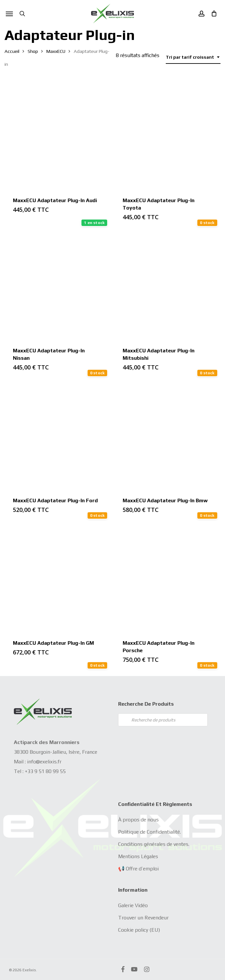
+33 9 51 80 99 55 (45, 771)
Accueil (12, 51)
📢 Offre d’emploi (138, 869)
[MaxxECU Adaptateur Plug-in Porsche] (167, 579)
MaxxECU (56, 51)
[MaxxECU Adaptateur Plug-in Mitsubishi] (167, 286)
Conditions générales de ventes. (154, 844)
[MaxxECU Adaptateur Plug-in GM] (57, 579)
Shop (33, 51)
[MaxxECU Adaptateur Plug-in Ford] (57, 436)
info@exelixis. (42, 762)
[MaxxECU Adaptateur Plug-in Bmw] (167, 436)
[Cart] (212, 14)
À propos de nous (138, 820)
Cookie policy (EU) (139, 930)
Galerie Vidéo (133, 905)
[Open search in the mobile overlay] (163, 720)
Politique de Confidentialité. (150, 832)
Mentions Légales (138, 856)
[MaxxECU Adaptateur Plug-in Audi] (57, 136)
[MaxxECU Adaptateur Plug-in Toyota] (167, 136)
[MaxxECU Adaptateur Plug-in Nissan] (57, 286)
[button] (9, 14)
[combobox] (193, 57)
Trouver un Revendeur (143, 918)
